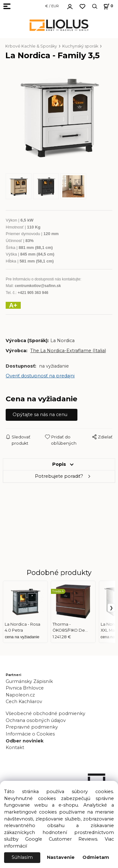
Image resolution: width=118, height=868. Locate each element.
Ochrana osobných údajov (36, 720)
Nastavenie (61, 857)
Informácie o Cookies (30, 734)
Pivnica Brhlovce (26, 688)
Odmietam (96, 857)
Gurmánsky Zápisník (29, 681)
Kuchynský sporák (80, 46)
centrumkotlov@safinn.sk (38, 286)
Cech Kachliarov (24, 702)
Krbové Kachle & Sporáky (31, 46)
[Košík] (107, 6)
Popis (59, 464)
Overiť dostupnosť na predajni (40, 376)
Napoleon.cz (20, 695)
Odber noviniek (25, 741)
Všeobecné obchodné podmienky (45, 713)
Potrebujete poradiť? (59, 476)
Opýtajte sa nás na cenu (40, 414)
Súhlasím (22, 857)
